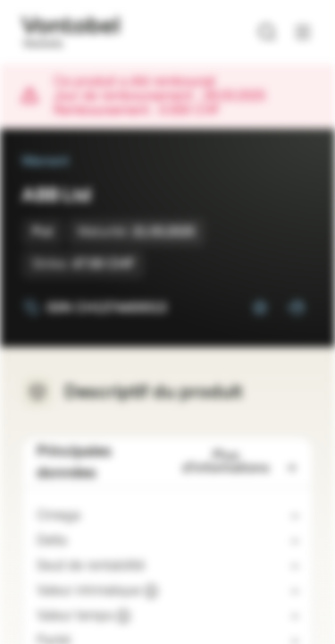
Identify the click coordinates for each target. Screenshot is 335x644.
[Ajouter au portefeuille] (296, 308)
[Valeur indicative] (151, 591)
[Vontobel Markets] (70, 32)
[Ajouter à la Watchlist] (260, 308)
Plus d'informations (240, 462)
